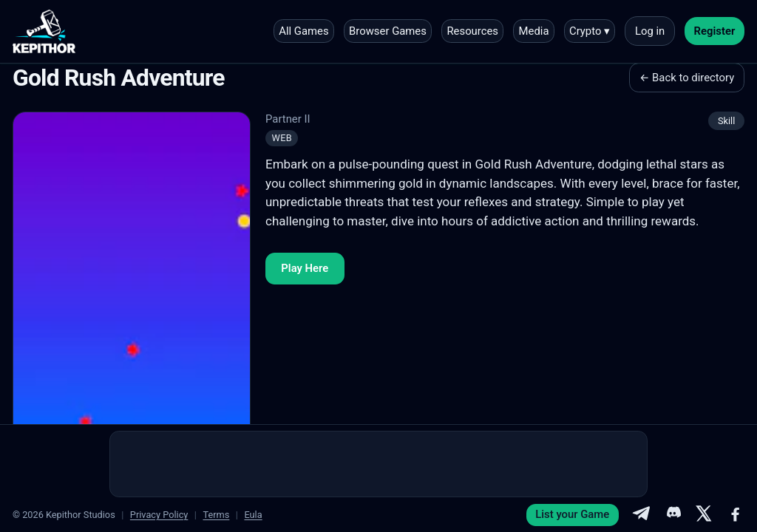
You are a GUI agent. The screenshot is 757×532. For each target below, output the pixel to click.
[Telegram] (641, 515)
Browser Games (388, 31)
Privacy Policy (159, 515)
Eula (253, 515)
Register (715, 31)
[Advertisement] (378, 464)
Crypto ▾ (590, 31)
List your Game (572, 514)
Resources (472, 31)
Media (534, 31)
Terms (216, 515)
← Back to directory (687, 78)
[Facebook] (736, 515)
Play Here (305, 268)
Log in (650, 31)
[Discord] (673, 515)
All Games (303, 31)
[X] (704, 515)
